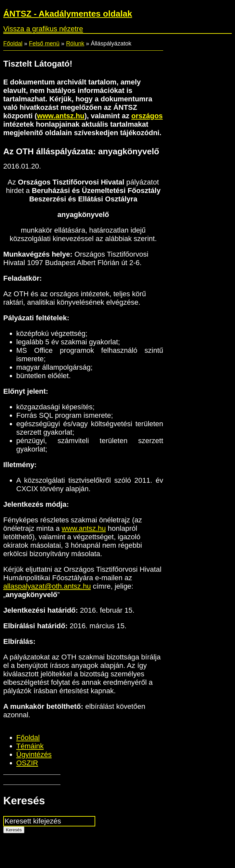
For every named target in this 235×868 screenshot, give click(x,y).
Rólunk (75, 44)
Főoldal (13, 44)
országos (147, 116)
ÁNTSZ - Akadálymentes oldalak (68, 14)
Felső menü (44, 44)
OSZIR (27, 763)
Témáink (30, 746)
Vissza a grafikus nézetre (43, 29)
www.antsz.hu (61, 116)
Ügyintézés (34, 754)
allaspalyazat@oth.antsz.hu (47, 586)
